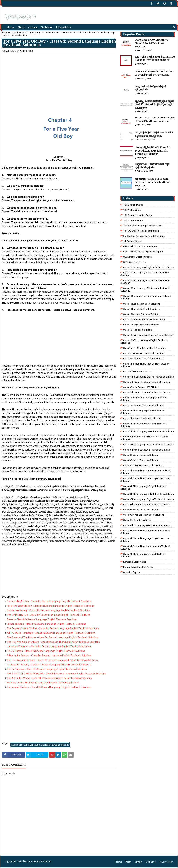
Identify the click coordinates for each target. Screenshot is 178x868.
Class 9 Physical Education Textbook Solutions (147, 504)
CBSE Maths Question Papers (138, 257)
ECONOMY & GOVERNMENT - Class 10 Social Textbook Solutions (152, 43)
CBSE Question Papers (134, 262)
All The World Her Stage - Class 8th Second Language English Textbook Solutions (51, 633)
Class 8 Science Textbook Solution (141, 455)
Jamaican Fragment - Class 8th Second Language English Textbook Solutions (49, 646)
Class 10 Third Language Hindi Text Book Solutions (149, 335)
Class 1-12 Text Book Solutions (37, 861)
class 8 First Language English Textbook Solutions (149, 445)
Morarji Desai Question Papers (138, 567)
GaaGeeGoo (10, 51)
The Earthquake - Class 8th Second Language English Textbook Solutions (47, 669)
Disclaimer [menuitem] (46, 27)
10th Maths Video (132, 210)
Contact (138, 862)
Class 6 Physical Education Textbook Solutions (147, 382)
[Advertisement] (59, 79)
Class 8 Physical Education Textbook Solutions (147, 450)
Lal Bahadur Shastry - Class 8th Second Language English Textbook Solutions (49, 665)
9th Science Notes (132, 241)
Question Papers (132, 572)
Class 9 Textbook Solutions (137, 520)
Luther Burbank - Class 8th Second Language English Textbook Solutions (46, 624)
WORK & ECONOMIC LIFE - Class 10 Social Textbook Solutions (154, 73)
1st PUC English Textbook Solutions (141, 231)
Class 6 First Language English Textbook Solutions (149, 377)
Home (5, 33)
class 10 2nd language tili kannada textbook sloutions (145, 274)
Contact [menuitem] (33, 27)
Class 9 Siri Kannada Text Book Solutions (144, 515)
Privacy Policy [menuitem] (63, 27)
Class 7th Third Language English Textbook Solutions (143, 425)
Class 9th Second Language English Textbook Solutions (145, 540)
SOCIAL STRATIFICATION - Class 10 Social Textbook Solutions (155, 119)
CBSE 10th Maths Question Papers (140, 246)
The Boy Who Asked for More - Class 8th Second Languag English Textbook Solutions (53, 642)
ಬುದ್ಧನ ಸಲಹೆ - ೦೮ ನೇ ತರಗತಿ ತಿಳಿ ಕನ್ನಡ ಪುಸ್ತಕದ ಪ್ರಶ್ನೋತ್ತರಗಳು (152, 166)
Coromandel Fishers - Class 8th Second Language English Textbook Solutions (49, 687)
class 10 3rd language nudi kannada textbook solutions (146, 297)
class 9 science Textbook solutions (141, 510)
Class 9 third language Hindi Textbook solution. (147, 525)
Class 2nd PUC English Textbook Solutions (144, 348)
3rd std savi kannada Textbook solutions (144, 236)
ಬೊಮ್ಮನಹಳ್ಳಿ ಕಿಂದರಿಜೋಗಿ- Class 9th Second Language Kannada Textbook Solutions (153, 151)
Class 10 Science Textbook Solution (141, 314)
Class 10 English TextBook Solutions (141, 309)
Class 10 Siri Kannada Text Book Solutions (144, 319)
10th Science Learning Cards (137, 215)
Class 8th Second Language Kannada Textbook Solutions (146, 472)
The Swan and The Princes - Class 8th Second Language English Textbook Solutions (53, 637)
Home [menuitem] (10, 27)
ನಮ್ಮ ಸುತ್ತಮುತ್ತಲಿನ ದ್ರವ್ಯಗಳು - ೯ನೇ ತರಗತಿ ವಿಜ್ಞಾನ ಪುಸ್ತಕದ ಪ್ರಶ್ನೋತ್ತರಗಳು (154, 134)
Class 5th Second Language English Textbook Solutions (145, 365)
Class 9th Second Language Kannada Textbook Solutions (146, 532)
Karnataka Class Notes (135, 562)
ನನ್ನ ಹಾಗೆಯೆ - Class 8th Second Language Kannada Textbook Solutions (152, 182)
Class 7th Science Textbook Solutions (142, 418)
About (128, 862)
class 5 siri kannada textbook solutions (143, 359)
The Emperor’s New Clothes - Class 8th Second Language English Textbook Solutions (53, 628)
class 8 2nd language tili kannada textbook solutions (144, 438)
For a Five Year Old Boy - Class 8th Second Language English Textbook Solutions (50, 606)
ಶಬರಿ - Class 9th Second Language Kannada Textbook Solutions (155, 58)
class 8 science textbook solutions (141, 460)
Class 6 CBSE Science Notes (137, 372)
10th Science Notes (133, 220)
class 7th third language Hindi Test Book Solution (149, 431)
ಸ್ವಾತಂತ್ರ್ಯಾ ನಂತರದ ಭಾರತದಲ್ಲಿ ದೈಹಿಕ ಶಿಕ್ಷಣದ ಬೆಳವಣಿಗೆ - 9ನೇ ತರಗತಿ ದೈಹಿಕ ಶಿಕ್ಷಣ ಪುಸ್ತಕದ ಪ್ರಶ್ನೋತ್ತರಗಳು (154, 104)
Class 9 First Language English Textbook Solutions (149, 499)
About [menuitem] (21, 27)
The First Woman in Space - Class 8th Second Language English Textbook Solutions (52, 660)
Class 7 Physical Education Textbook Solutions (147, 392)
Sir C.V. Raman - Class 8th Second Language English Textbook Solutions (46, 651)
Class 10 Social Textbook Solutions (141, 325)
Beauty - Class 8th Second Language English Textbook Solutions (42, 619)
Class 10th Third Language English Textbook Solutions (144, 342)
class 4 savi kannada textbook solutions (144, 353)
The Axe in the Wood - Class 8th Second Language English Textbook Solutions (49, 678)
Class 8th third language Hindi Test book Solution (149, 494)
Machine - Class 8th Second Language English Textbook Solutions (43, 683)
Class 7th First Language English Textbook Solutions (143, 412)
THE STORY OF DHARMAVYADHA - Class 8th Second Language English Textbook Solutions (56, 674)
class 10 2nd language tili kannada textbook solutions (145, 289)
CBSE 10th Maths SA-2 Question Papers (143, 252)
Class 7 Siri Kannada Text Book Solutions (144, 405)
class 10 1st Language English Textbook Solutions (149, 267)
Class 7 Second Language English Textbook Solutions (144, 399)
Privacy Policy (166, 862)
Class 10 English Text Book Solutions (142, 304)
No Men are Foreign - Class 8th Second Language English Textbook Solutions (49, 610)
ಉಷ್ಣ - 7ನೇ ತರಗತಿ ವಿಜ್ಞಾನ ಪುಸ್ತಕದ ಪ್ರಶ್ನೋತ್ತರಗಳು (150, 88)
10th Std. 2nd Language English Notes (142, 226)
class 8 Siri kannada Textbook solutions (143, 465)
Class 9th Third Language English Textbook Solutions (143, 555)
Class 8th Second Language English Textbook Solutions (36, 33)
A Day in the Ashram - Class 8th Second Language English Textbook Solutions (49, 656)
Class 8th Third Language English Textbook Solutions (143, 488)
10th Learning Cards (133, 205)
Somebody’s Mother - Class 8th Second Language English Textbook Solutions (49, 601)
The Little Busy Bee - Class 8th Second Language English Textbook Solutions (49, 615)
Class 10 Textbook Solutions (137, 330)
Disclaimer (151, 862)
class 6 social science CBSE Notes (141, 387)
